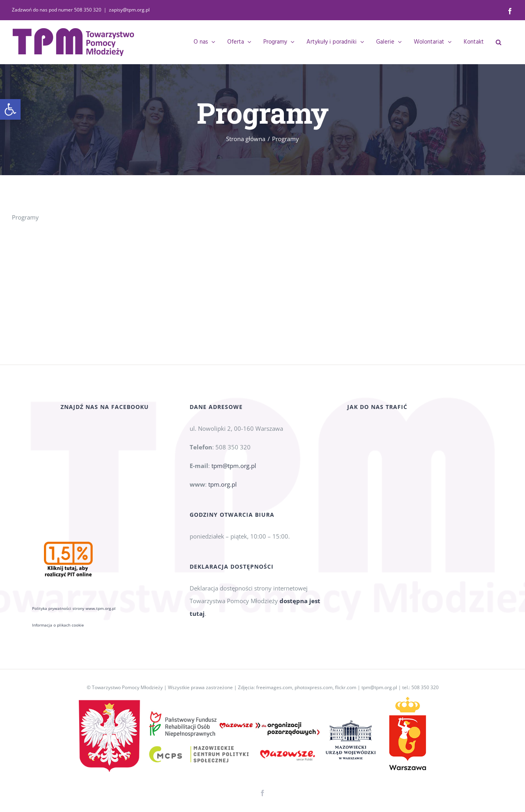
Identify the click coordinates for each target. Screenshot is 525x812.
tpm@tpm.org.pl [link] (234, 475)
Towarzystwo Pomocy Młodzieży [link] (127, 687)
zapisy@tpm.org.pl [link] (129, 10)
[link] (10, 109)
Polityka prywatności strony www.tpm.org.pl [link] (74, 531)
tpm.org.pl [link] (223, 494)
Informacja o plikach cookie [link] (58, 548)
